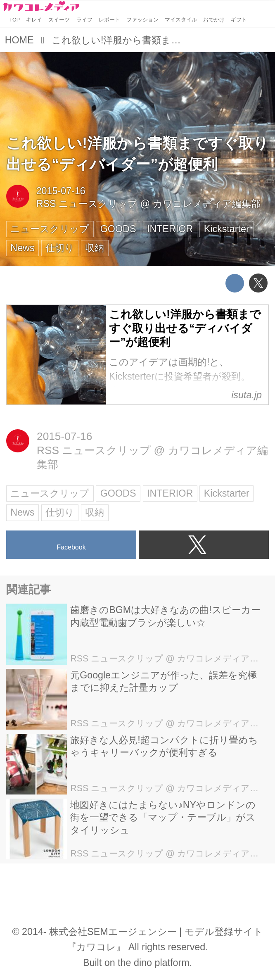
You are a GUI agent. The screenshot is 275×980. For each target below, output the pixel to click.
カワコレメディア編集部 (207, 204)
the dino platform (154, 963)
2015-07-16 (61, 191)
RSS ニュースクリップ (87, 204)
